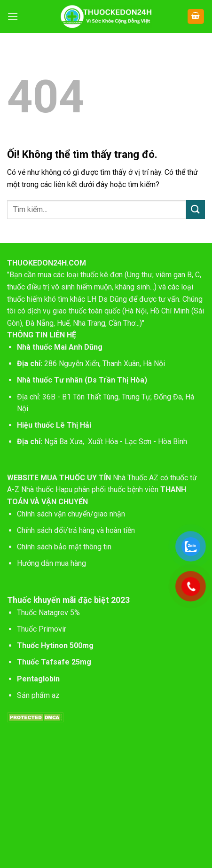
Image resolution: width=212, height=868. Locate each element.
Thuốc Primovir (43, 629)
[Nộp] (196, 209)
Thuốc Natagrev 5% (48, 613)
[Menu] (13, 16)
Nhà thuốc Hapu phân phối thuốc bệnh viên (90, 489)
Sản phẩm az (38, 695)
